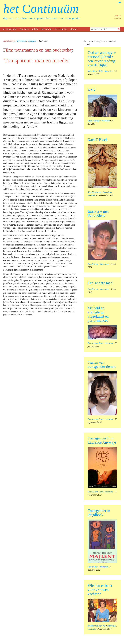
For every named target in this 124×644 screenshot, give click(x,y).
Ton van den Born (95, 343)
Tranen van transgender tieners (102, 364)
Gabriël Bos (93, 567)
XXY (92, 90)
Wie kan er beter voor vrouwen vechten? (100, 590)
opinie (35, 29)
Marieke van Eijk (95, 71)
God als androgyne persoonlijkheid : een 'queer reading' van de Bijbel (102, 59)
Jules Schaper (9, 41)
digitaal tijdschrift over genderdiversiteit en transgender (42, 19)
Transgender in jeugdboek (99, 513)
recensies (24, 29)
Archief (118, 16)
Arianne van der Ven (97, 626)
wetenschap (61, 29)
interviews (47, 29)
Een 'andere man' (100, 283)
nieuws (74, 29)
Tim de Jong (93, 264)
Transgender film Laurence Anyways (102, 440)
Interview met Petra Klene (98, 213)
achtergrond (10, 29)
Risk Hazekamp (94, 192)
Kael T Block (98, 140)
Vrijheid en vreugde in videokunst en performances (98, 314)
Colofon (117, 19)
